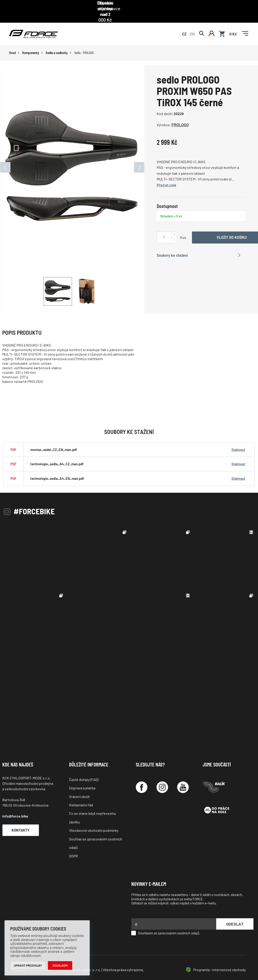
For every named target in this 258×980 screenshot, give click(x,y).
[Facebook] (142, 777)
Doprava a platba (82, 778)
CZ (184, 23)
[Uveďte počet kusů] (164, 227)
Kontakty (22, 820)
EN (192, 23)
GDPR (73, 846)
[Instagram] (162, 777)
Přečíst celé (166, 174)
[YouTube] (183, 777)
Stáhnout (238, 439)
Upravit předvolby (28, 965)
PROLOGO (180, 114)
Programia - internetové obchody (220, 959)
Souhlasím (60, 965)
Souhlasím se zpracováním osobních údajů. (166, 923)
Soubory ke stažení (172, 245)
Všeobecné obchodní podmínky (94, 820)
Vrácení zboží (79, 786)
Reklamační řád (81, 795)
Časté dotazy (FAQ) (84, 769)
